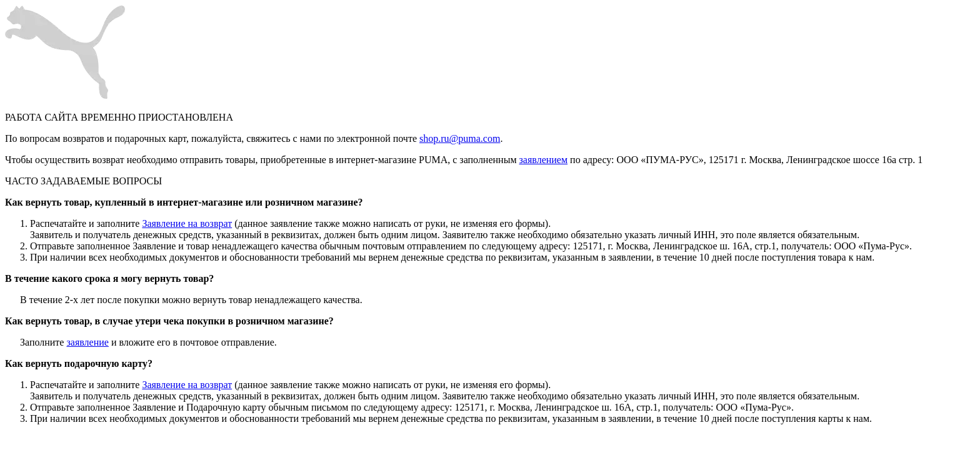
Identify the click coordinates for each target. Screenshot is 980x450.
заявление (87, 342)
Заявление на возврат (187, 223)
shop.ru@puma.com (460, 138)
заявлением (544, 160)
